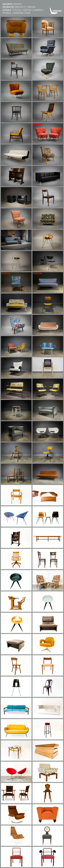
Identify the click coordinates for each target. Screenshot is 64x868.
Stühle (7, 10)
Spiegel (7, 13)
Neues (32, 7)
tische (17, 10)
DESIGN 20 (8, 7)
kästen (27, 10)
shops (18, 4)
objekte (7, 4)
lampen (38, 10)
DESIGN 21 (21, 7)
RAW (28, 13)
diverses (19, 13)
